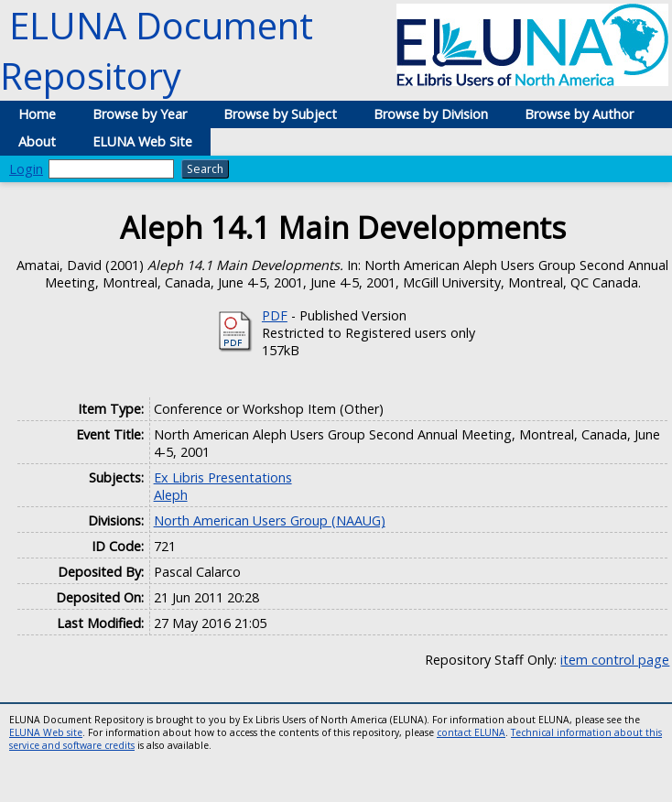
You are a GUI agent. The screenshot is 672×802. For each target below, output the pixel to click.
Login (26, 169)
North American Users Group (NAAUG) (270, 520)
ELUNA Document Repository (157, 50)
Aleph (171, 495)
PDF (275, 315)
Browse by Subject (280, 114)
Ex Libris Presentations (223, 477)
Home (37, 114)
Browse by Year (140, 114)
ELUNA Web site (46, 732)
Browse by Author (579, 114)
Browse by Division (431, 114)
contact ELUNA (471, 732)
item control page (615, 660)
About (37, 141)
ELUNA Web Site (142, 141)
